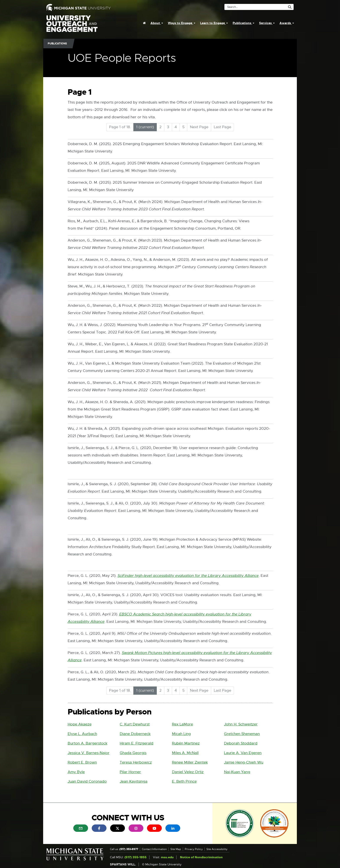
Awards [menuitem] (287, 23)
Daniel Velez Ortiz (188, 772)
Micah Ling (181, 734)
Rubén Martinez (186, 743)
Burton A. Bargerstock (87, 743)
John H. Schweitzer (241, 724)
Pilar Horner (130, 772)
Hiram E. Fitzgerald (136, 743)
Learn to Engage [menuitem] (214, 23)
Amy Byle (76, 772)
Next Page (199, 127)
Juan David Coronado (87, 781)
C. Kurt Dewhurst (135, 724)
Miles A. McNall (185, 753)
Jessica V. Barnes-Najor (89, 753)
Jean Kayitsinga (134, 781)
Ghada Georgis (133, 753)
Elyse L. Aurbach (82, 734)
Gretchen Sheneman (242, 734)
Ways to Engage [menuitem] (182, 23)
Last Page (222, 127)
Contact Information (154, 849)
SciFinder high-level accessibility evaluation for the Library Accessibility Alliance (188, 576)
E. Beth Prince (184, 781)
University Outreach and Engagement (72, 26)
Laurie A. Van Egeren (243, 753)
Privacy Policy (194, 849)
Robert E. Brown (82, 762)
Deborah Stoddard (241, 743)
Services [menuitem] (267, 23)
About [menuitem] (157, 23)
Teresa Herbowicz (136, 762)
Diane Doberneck (135, 734)
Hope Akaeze (80, 724)
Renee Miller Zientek (190, 762)
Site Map (176, 849)
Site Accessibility (217, 849)
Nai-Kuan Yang (237, 772)
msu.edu (167, 857)
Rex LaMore (182, 724)
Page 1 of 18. (120, 127)
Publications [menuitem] (244, 23)
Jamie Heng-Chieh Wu (244, 762)
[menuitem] (144, 23)
